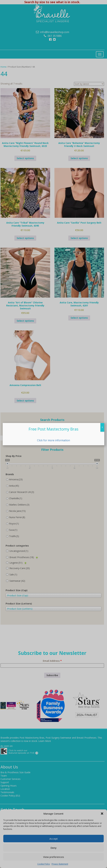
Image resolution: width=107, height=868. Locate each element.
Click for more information (53, 440)
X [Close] (102, 427)
